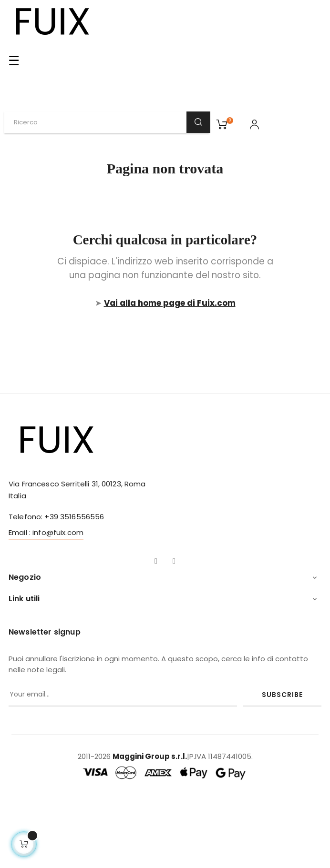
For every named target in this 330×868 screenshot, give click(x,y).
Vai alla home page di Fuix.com (170, 303)
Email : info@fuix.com (46, 532)
